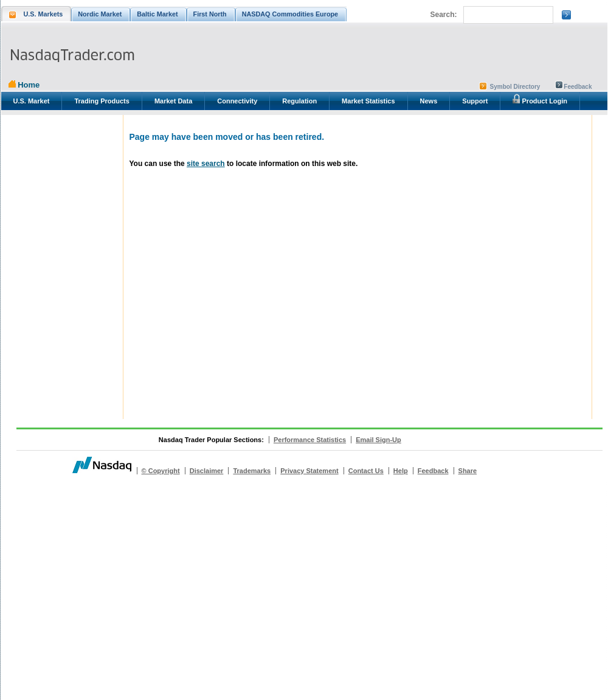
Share (468, 471)
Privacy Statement (309, 471)
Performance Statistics (310, 440)
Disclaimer (207, 471)
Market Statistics (368, 101)
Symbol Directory (515, 87)
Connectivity (237, 101)
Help (401, 471)
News (429, 101)
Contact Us (366, 471)
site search (206, 164)
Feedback (578, 87)
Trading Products (102, 101)
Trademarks (252, 471)
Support (475, 101)
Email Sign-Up (378, 440)
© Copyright (161, 471)
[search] (507, 15)
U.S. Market (32, 101)
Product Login (540, 99)
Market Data (173, 101)
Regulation (299, 101)
